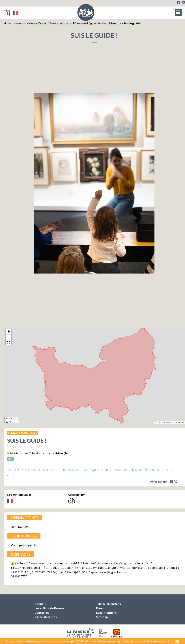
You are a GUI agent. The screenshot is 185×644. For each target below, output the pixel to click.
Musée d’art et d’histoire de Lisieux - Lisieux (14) (39, 453)
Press (100, 607)
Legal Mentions (106, 611)
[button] (8, 332)
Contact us (42, 611)
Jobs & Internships (108, 603)
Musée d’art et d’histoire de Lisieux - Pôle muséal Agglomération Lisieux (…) (75, 23)
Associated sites (46, 616)
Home (7, 23)
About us (41, 603)
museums (20, 23)
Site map (102, 616)
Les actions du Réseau (49, 607)
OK (177, 641)
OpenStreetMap (164, 423)
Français (16, 13)
